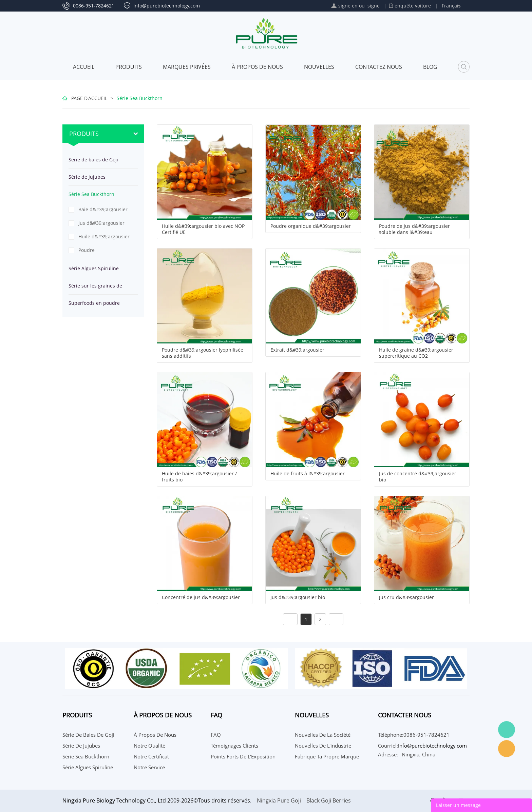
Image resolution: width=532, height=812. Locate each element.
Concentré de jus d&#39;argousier (201, 597)
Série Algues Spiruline (94, 268)
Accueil (84, 67)
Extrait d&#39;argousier (297, 350)
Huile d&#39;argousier (104, 236)
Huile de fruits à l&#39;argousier (308, 474)
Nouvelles (319, 67)
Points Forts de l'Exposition (243, 756)
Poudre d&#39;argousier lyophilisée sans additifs (203, 353)
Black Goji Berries (329, 800)
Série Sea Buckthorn (140, 98)
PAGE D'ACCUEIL (89, 98)
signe (374, 6)
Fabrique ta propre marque (327, 756)
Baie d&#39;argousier (103, 209)
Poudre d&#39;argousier (97, 252)
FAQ (216, 735)
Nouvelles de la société (323, 735)
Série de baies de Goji (93, 160)
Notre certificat (151, 756)
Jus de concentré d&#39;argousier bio (418, 477)
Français (451, 6)
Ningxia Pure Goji (279, 800)
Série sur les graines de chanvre (95, 288)
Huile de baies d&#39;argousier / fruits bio (199, 477)
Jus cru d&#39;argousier (406, 597)
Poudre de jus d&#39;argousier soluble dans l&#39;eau (414, 229)
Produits (129, 67)
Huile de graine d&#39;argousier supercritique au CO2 (416, 353)
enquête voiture (413, 6)
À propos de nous (257, 67)
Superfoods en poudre (94, 303)
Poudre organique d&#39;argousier (311, 226)
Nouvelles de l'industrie (323, 746)
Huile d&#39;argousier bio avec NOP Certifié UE (203, 229)
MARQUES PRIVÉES (187, 67)
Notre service (149, 767)
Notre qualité (149, 746)
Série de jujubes (87, 177)
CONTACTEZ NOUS (379, 67)
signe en (348, 6)
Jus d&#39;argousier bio (298, 597)
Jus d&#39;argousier (101, 223)
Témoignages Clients (234, 746)
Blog (430, 67)
